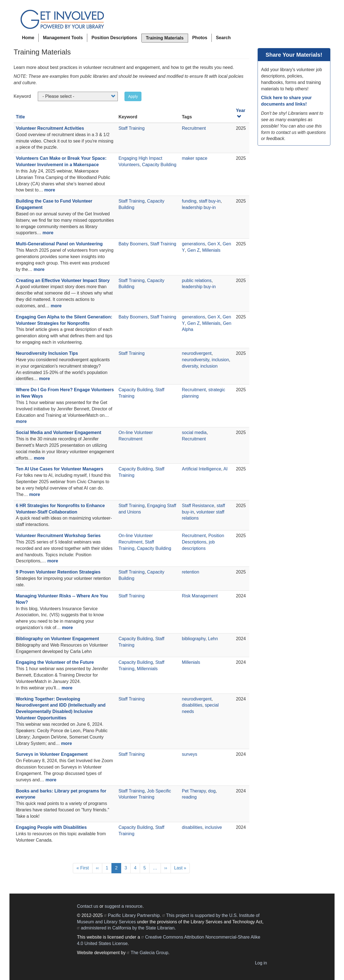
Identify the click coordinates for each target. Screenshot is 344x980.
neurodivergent (197, 353)
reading (189, 797)
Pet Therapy (194, 791)
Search (223, 38)
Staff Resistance (198, 506)
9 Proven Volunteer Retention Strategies (58, 572)
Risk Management (200, 596)
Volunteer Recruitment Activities (50, 128)
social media (194, 432)
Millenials (211, 250)
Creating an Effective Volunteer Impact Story (63, 280)
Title (20, 117)
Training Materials (165, 38)
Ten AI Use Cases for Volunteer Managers (59, 469)
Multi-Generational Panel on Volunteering (59, 244)
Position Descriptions (114, 38)
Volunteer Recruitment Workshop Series (58, 536)
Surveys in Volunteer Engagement (52, 754)
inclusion (220, 360)
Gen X (214, 244)
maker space (195, 158)
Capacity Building (159, 165)
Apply (133, 96)
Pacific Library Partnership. (134, 915)
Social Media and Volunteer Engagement (58, 432)
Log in (261, 963)
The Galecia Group (149, 953)
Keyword (22, 96)
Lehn (213, 639)
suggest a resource (124, 906)
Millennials (147, 669)
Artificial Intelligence (202, 469)
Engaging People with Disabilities (51, 827)
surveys (190, 754)
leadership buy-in (199, 207)
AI (225, 469)
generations (194, 244)
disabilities (192, 705)
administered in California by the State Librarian (128, 928)
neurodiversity (196, 360)
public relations (197, 280)
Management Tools (63, 38)
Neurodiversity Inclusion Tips (47, 353)
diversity (190, 366)
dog (212, 791)
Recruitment (194, 128)
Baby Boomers (133, 244)
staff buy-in (210, 201)
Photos (200, 38)
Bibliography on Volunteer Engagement (57, 639)
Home (28, 38)
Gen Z (193, 250)
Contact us (88, 906)
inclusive (213, 827)
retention (191, 572)
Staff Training (131, 128)
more (50, 190)
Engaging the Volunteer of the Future (55, 662)
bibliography (194, 639)
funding (189, 201)
